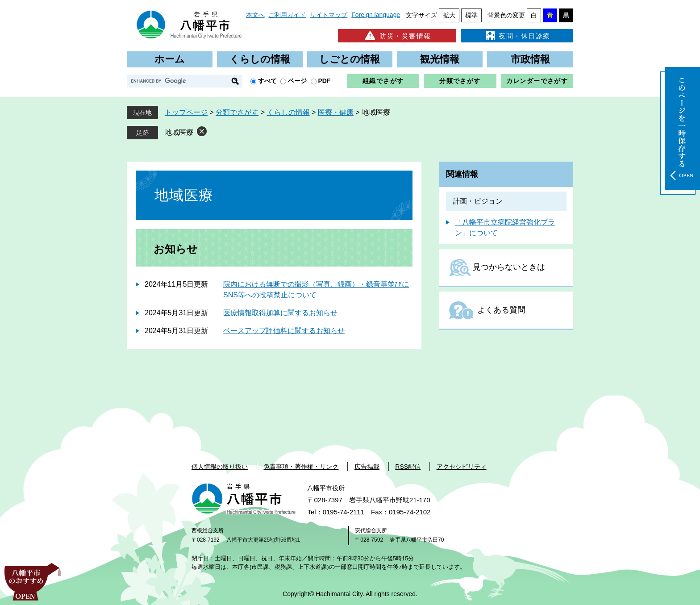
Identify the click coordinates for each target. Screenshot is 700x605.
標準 (471, 15)
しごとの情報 (350, 59)
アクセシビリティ (462, 467)
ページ (297, 81)
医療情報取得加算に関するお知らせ (280, 313)
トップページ (186, 112)
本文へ (255, 15)
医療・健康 (336, 112)
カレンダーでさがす (537, 81)
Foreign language (376, 15)
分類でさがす (460, 81)
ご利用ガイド (287, 15)
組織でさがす (383, 81)
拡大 (449, 15)
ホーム (170, 59)
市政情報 (530, 59)
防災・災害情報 (397, 36)
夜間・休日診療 (517, 36)
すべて (267, 81)
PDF (325, 81)
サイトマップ (329, 15)
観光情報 (440, 59)
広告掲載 (367, 467)
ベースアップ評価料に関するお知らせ (284, 331)
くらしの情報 (260, 59)
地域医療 (179, 132)
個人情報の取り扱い (220, 467)
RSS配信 (408, 467)
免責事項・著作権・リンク (301, 467)
